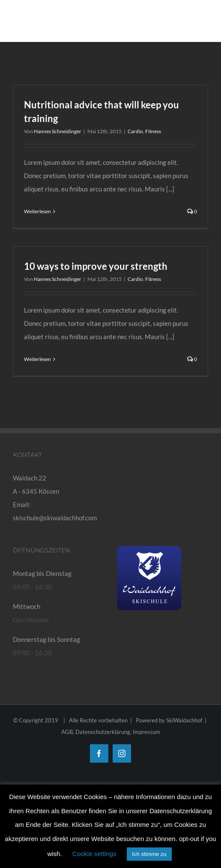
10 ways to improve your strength (96, 266)
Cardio (135, 131)
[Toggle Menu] (202, 22)
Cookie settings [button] (94, 854)
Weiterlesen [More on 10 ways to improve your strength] (37, 359)
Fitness (153, 131)
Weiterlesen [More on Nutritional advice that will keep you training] (37, 211)
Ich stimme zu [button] (149, 854)
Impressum (146, 732)
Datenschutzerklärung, (104, 732)
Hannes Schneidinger (58, 131)
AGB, (68, 732)
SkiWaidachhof (184, 720)
